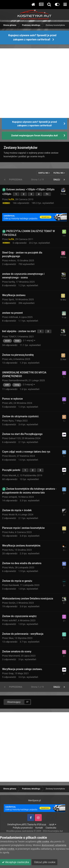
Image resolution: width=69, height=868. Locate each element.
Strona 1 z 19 (38, 180)
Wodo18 (13, 515)
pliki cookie (43, 842)
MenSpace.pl (34, 800)
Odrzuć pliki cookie (45, 862)
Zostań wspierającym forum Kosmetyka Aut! (34, 135)
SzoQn (12, 603)
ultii (11, 403)
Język (52, 825)
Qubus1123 (15, 438)
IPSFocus (42, 825)
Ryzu (11, 421)
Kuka (11, 532)
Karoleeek (14, 585)
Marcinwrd (14, 656)
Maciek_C (14, 475)
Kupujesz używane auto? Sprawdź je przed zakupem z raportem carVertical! (32, 37)
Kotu (11, 550)
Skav (11, 638)
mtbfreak (13, 317)
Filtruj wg (59, 173)
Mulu (11, 567)
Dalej (57, 180)
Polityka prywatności (23, 828)
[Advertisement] (34, 83)
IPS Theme (29, 825)
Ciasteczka (51, 828)
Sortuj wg (44, 173)
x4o (11, 359)
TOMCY (12, 337)
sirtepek (13, 497)
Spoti (11, 299)
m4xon (12, 260)
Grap (11, 673)
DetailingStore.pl (15, 825)
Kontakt (39, 828)
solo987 (13, 620)
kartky (12, 282)
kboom (12, 456)
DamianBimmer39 (18, 380)
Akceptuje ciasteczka (15, 862)
